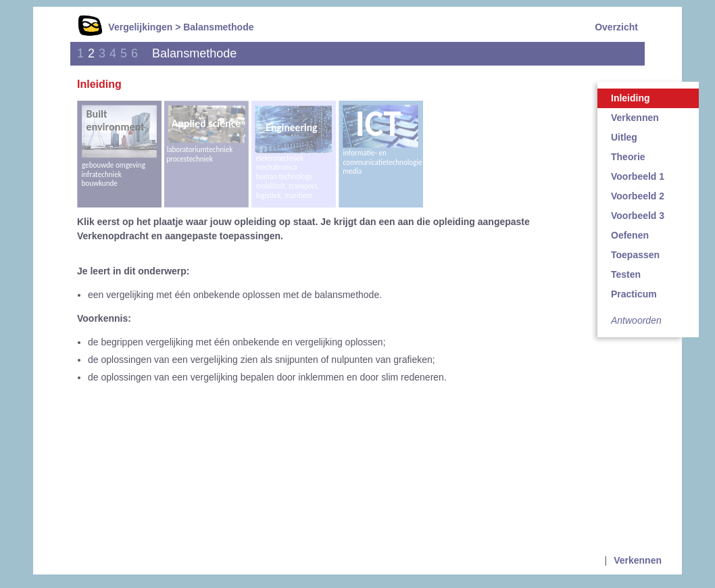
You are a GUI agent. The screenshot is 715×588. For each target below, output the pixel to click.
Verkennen (635, 118)
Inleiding (631, 98)
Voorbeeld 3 (638, 216)
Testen (626, 274)
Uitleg (624, 137)
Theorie (628, 157)
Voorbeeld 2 (638, 196)
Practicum (634, 294)
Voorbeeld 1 (638, 176)
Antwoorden (636, 320)
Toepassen (635, 255)
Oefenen (630, 235)
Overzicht (616, 27)
